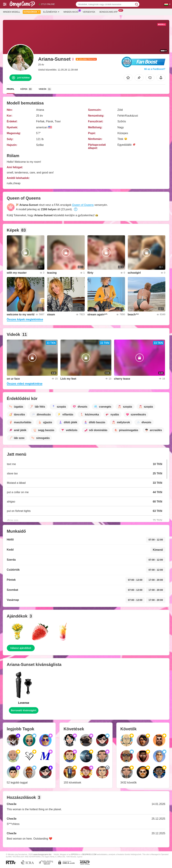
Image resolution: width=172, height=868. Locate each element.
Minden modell (12, 12)
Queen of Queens (83, 205)
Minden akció (72, 12)
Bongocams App (109, 12)
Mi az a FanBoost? (155, 69)
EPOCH (74, 854)
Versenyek (89, 12)
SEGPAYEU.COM (89, 854)
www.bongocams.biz (42, 854)
